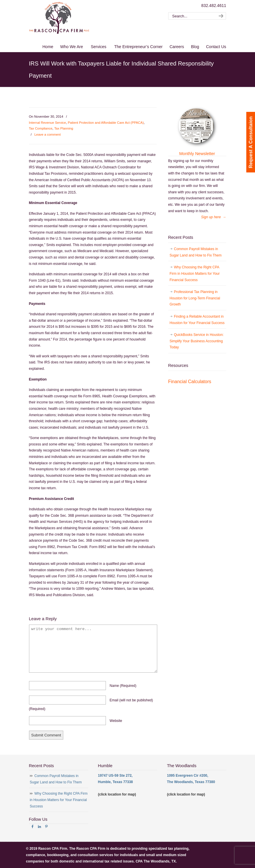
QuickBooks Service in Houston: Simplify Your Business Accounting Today (197, 341)
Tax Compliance (41, 128)
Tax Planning (64, 128)
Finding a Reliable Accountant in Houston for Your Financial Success (197, 320)
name (123, 686)
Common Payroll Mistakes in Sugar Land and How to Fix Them (196, 252)
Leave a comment (48, 134)
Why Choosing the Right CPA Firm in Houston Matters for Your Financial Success (195, 273)
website (116, 721)
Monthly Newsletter (197, 154)
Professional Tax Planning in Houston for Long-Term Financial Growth (195, 298)
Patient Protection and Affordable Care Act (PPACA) (106, 123)
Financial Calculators (190, 382)
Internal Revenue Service (48, 123)
